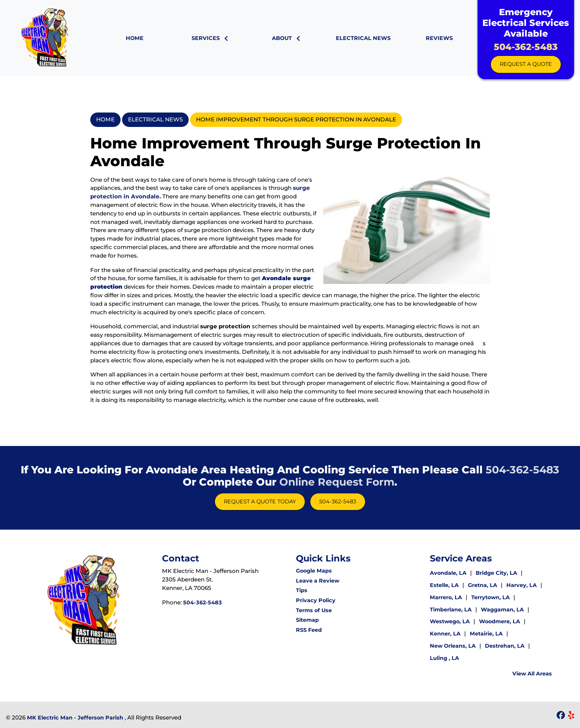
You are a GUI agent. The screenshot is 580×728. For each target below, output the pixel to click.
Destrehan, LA (505, 646)
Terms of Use (314, 610)
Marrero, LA (446, 597)
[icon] (562, 716)
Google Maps (314, 571)
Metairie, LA (486, 634)
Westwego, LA (450, 621)
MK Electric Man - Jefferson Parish (75, 718)
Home (105, 119)
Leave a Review (318, 581)
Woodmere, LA (500, 621)
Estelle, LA (444, 585)
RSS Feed (309, 630)
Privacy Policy (316, 600)
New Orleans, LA (453, 646)
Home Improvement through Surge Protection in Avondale (296, 119)
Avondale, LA (448, 573)
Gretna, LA (483, 585)
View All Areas (532, 674)
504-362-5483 (526, 47)
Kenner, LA (445, 634)
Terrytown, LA (491, 597)
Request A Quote (526, 64)
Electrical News (155, 119)
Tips (302, 590)
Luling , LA (444, 658)
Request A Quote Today (260, 501)
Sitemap (307, 620)
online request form (337, 482)
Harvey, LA (522, 585)
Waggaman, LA (502, 610)
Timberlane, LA (451, 610)
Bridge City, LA (497, 573)
